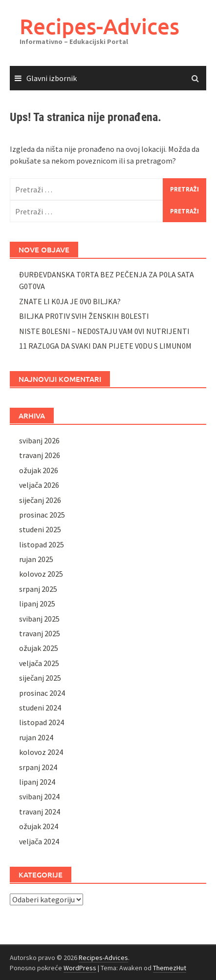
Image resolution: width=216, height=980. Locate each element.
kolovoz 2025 (41, 574)
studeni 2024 (40, 708)
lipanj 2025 (37, 604)
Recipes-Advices (99, 26)
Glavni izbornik (52, 78)
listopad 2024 (42, 722)
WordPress (80, 968)
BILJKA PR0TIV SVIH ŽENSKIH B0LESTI (84, 316)
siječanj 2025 (40, 678)
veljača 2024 (39, 841)
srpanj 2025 (38, 589)
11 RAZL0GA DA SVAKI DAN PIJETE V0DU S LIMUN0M (105, 346)
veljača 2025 (39, 663)
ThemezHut (170, 968)
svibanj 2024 (39, 796)
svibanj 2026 (39, 440)
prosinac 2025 (42, 515)
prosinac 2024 (42, 693)
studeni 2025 (40, 529)
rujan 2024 (36, 737)
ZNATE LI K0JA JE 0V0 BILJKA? (70, 301)
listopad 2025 (42, 544)
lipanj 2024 (37, 782)
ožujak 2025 (39, 648)
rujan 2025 (36, 559)
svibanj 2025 (39, 619)
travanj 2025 (40, 633)
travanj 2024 (40, 812)
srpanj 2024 (38, 767)
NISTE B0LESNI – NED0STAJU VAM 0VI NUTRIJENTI (104, 331)
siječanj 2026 (40, 500)
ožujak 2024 (39, 826)
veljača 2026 (39, 485)
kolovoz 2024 (41, 752)
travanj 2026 (40, 455)
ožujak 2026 (39, 470)
